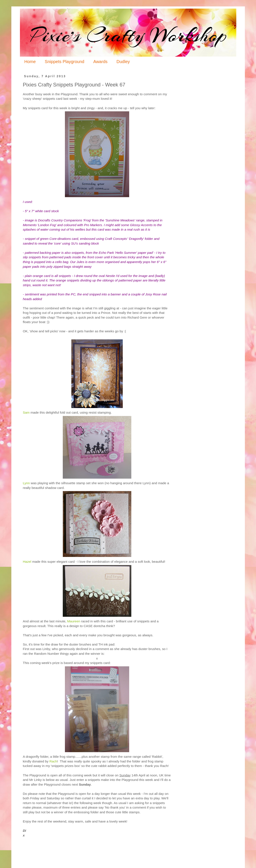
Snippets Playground (65, 62)
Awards (100, 62)
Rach (53, 761)
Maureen (74, 621)
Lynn (26, 483)
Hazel (27, 562)
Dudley (123, 62)
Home (30, 62)
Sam (26, 412)
